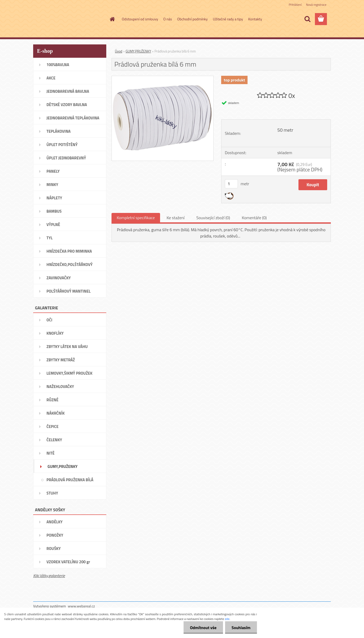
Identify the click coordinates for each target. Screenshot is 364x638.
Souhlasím (241, 628)
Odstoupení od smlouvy (140, 19)
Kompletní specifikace (136, 218)
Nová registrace (316, 5)
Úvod (119, 51)
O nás (168, 19)
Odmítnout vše (203, 628)
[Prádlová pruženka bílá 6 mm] (163, 78)
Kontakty (255, 19)
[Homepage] (112, 19)
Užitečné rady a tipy (228, 19)
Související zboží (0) (213, 218)
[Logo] (69, 19)
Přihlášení (295, 5)
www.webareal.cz (81, 606)
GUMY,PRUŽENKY (138, 51)
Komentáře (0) (254, 218)
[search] (307, 19)
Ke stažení (176, 218)
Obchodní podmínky (193, 19)
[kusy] (231, 184)
